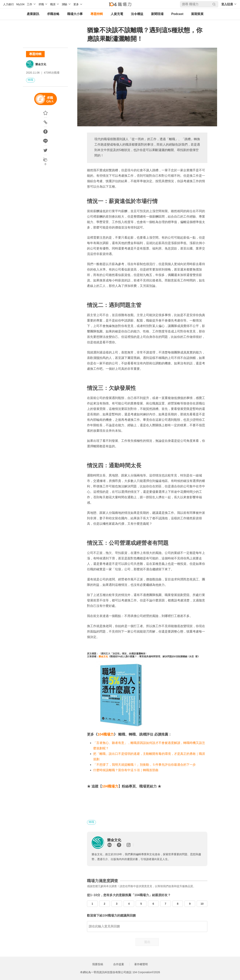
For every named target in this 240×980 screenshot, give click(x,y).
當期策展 (197, 14)
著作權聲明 (141, 964)
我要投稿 (98, 964)
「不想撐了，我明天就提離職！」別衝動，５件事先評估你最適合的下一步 (144, 765)
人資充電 (117, 14)
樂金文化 (41, 64)
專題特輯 (97, 14)
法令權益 (137, 14)
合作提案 (119, 964)
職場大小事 (75, 14)
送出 (147, 942)
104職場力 (106, 734)
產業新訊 (33, 14)
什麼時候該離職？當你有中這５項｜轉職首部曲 (126, 770)
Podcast (177, 14)
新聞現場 (157, 14)
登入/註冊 (227, 4)
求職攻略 (53, 14)
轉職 (30, 80)
